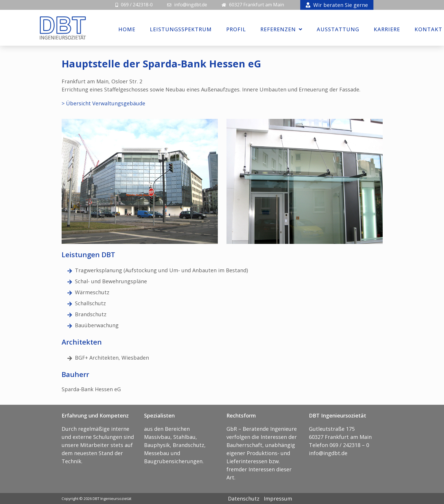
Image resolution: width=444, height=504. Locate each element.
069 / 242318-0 (137, 5)
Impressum (278, 499)
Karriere (387, 29)
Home (127, 29)
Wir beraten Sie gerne (337, 5)
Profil (236, 29)
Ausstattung (338, 29)
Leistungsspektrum (181, 29)
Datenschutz (244, 499)
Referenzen (281, 29)
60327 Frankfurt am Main (257, 5)
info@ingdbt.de (191, 5)
